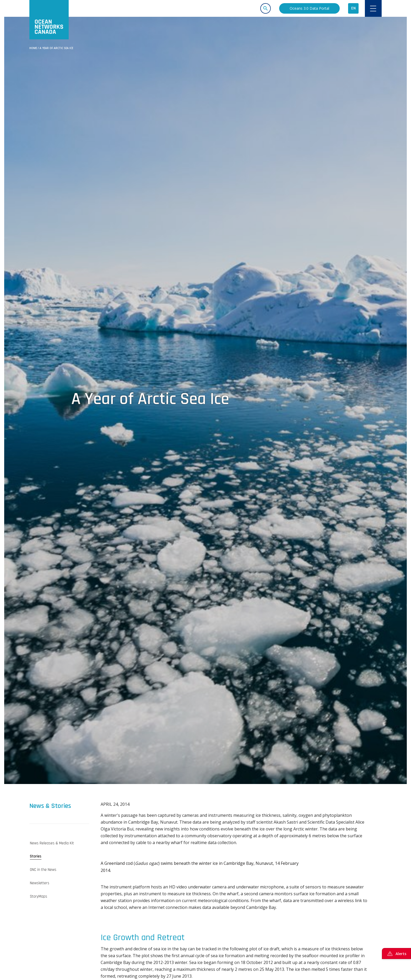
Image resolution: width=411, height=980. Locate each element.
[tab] (59, 843)
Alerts (396, 953)
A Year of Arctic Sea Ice (56, 48)
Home (33, 48)
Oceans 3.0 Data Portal (309, 8)
